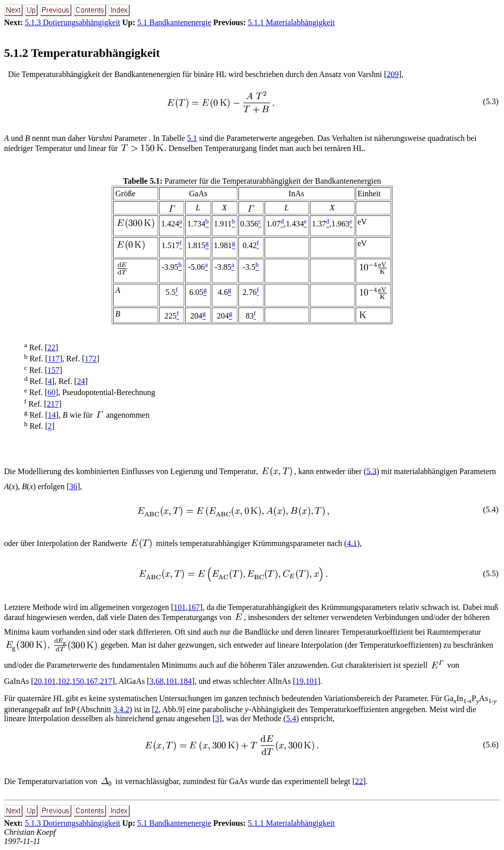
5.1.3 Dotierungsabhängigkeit (72, 22)
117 (54, 359)
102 (64, 681)
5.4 (291, 718)
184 (186, 681)
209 (393, 74)
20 (38, 681)
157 (53, 370)
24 (81, 381)
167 (194, 607)
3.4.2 (121, 709)
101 (180, 607)
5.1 (192, 138)
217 (53, 404)
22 (51, 347)
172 (91, 359)
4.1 (352, 543)
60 (51, 393)
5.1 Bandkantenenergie (174, 22)
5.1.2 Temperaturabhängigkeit (82, 53)
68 (159, 681)
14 (52, 415)
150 (78, 681)
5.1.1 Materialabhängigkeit (291, 22)
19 (299, 681)
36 (73, 486)
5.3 (371, 471)
